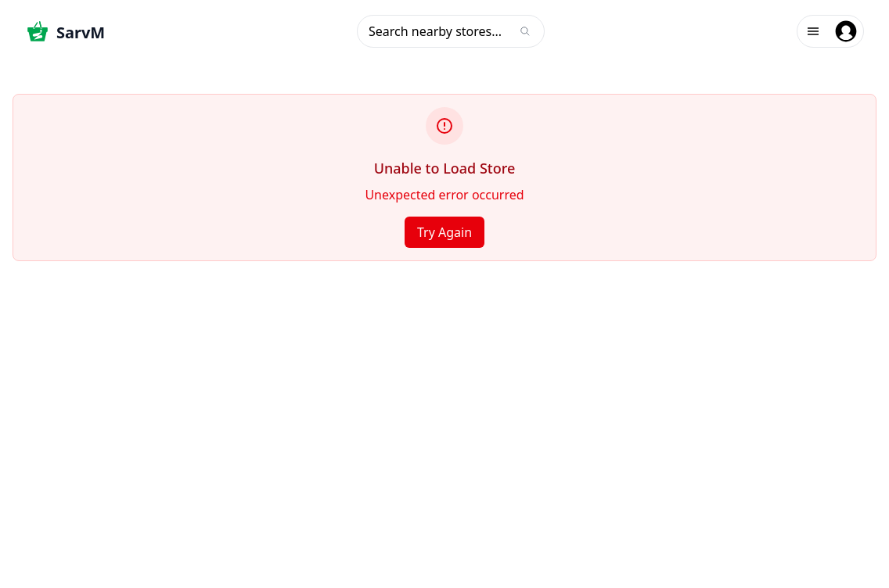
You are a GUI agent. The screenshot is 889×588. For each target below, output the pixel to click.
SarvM (81, 32)
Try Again (444, 232)
